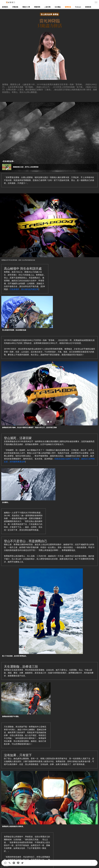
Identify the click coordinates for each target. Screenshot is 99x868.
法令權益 (58, 7)
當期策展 (88, 7)
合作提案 (49, 858)
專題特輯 (37, 7)
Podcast (78, 7)
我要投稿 (37, 858)
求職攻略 (15, 7)
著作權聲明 (61, 858)
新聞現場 (68, 7)
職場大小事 (26, 7)
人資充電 (47, 7)
